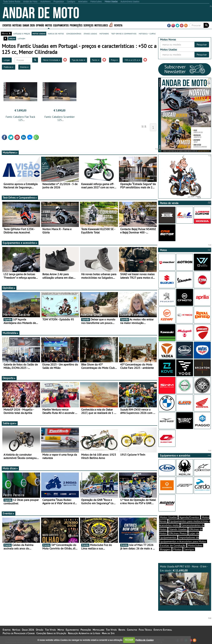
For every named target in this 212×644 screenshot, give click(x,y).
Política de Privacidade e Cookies (19, 633)
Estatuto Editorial (163, 630)
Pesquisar (202, 45)
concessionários (74, 33)
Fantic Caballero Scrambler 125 (60, 118)
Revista (118, 25)
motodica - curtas (147, 33)
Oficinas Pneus (178, 533)
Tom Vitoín (50, 630)
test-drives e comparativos (124, 33)
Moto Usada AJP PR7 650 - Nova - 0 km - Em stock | (185, 585)
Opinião (40, 25)
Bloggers (165, 549)
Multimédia (11, 333)
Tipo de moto (78, 60)
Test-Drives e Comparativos (20, 198)
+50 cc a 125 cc (132, 60)
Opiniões (9, 288)
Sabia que (10, 423)
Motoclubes (101, 25)
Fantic (96, 60)
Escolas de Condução (173, 545)
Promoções (76, 25)
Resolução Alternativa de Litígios (84, 633)
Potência (9, 67)
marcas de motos (56, 33)
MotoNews (10, 152)
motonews (104, 33)
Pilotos (177, 549)
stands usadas (90, 33)
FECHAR (129, 640)
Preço (114, 60)
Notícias (17, 25)
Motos (49, 25)
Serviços (88, 25)
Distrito (24, 67)
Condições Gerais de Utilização (51, 633)
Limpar (7, 60)
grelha (12, 38)
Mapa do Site (108, 633)
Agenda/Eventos (189, 517)
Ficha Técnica (145, 630)
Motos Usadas (168, 517)
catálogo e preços (22, 33)
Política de (144, 640)
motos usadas (39, 33)
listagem (21, 38)
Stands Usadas (178, 529)
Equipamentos (61, 25)
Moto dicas (10, 468)
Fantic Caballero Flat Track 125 (20, 118)
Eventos (7, 25)
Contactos (132, 630)
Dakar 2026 (29, 25)
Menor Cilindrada (52, 60)
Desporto (9, 378)
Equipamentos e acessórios (20, 243)
